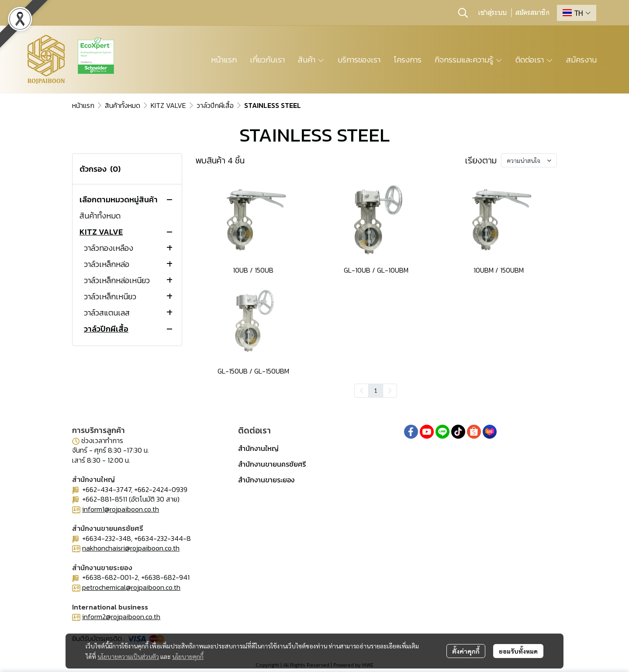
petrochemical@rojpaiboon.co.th (131, 587)
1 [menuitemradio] (376, 390)
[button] (463, 13)
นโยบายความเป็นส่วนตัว (128, 656)
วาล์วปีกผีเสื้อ (215, 105)
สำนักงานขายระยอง (266, 480)
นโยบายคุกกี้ (188, 656)
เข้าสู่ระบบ (492, 13)
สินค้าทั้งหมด (123, 105)
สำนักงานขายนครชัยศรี (272, 464)
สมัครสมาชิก (532, 13)
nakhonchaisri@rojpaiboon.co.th (131, 548)
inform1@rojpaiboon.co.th (121, 509)
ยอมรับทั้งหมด (518, 651)
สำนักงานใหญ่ (258, 448)
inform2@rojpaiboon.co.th (121, 617)
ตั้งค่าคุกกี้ (466, 651)
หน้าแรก (83, 105)
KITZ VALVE (168, 105)
